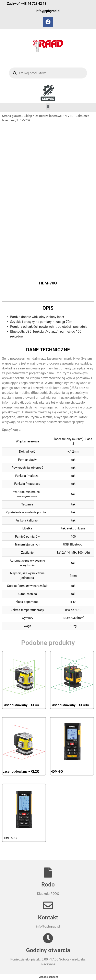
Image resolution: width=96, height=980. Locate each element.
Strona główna (12, 116)
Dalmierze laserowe (48, 116)
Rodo (48, 885)
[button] (48, 106)
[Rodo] (48, 872)
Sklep (28, 116)
